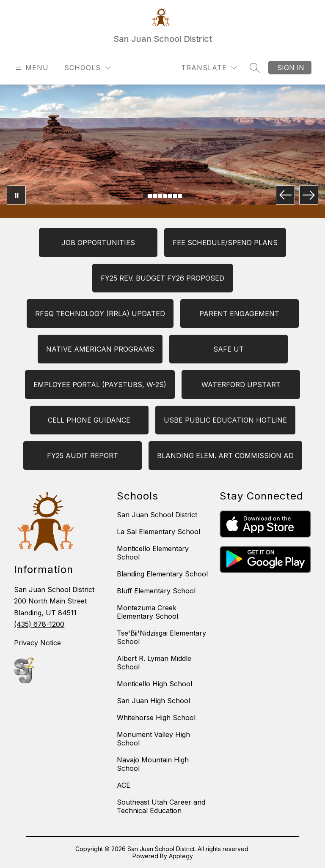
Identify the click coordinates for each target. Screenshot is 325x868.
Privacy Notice (37, 643)
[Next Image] (309, 195)
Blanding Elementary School (162, 574)
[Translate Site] (209, 68)
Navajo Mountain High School (153, 764)
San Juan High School (153, 701)
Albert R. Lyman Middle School (154, 663)
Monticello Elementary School (153, 553)
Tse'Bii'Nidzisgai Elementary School (161, 637)
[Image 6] (170, 196)
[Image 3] (155, 196)
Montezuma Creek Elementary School (147, 612)
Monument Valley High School (153, 739)
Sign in (291, 68)
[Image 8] (180, 196)
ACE (124, 785)
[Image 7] (175, 196)
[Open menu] (31, 68)
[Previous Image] (285, 195)
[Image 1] (145, 196)
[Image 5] (165, 196)
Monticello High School (154, 684)
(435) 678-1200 (39, 624)
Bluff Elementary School (156, 591)
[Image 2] (150, 196)
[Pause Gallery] (16, 195)
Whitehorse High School (156, 718)
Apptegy (181, 856)
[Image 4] (160, 196)
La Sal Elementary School (158, 532)
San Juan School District (157, 515)
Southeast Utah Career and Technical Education (161, 806)
